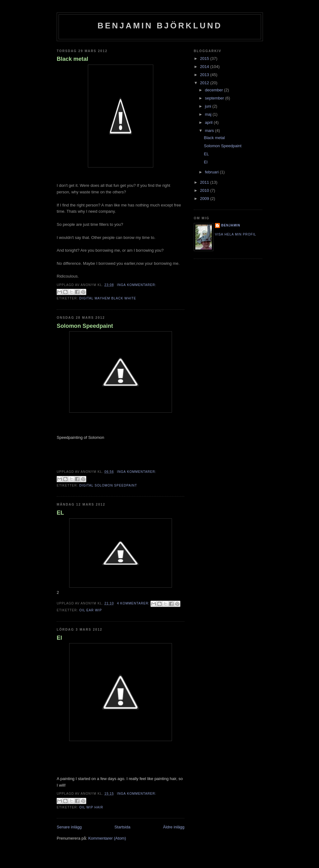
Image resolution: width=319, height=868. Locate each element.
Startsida (122, 827)
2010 (205, 190)
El (59, 638)
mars (210, 131)
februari (212, 172)
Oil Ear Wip (90, 610)
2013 (205, 75)
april (209, 122)
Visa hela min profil (236, 234)
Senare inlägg (69, 827)
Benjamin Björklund (160, 26)
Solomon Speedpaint (85, 326)
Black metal (72, 59)
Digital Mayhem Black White (108, 298)
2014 (205, 67)
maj (209, 114)
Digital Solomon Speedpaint (108, 485)
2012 (205, 83)
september (215, 98)
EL (60, 513)
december (214, 90)
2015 (205, 58)
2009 (205, 199)
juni (209, 106)
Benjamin (231, 225)
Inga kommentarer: (137, 285)
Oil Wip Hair (91, 807)
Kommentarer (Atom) (107, 838)
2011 (205, 182)
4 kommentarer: (134, 603)
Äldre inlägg (174, 827)
